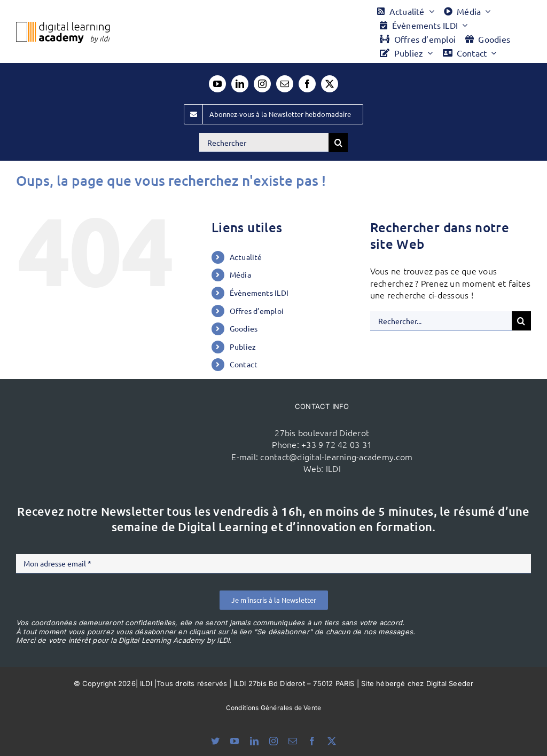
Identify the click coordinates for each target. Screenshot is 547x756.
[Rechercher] (264, 143)
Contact (244, 364)
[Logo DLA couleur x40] (63, 26)
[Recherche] (338, 143)
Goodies (244, 328)
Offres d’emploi (257, 311)
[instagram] (262, 84)
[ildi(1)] (140, 409)
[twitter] (330, 84)
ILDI (333, 468)
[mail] (285, 84)
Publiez (243, 346)
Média (240, 274)
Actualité (246, 257)
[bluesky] (215, 741)
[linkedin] (240, 84)
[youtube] (217, 84)
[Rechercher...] (441, 321)
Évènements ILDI (259, 293)
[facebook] (307, 84)
